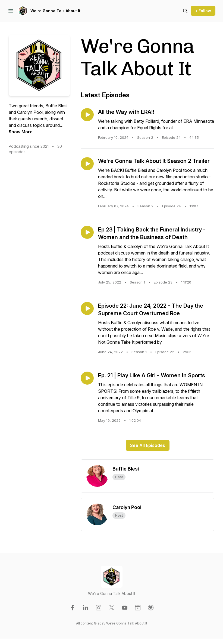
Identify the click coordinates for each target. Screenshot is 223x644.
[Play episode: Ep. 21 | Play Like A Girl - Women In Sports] (87, 378)
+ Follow (203, 11)
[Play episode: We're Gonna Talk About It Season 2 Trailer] (87, 164)
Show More (21, 132)
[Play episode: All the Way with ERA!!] (87, 115)
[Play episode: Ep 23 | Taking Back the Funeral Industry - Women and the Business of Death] (87, 232)
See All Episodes (148, 445)
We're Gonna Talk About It (55, 11)
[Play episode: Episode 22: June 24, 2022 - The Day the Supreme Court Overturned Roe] (87, 308)
